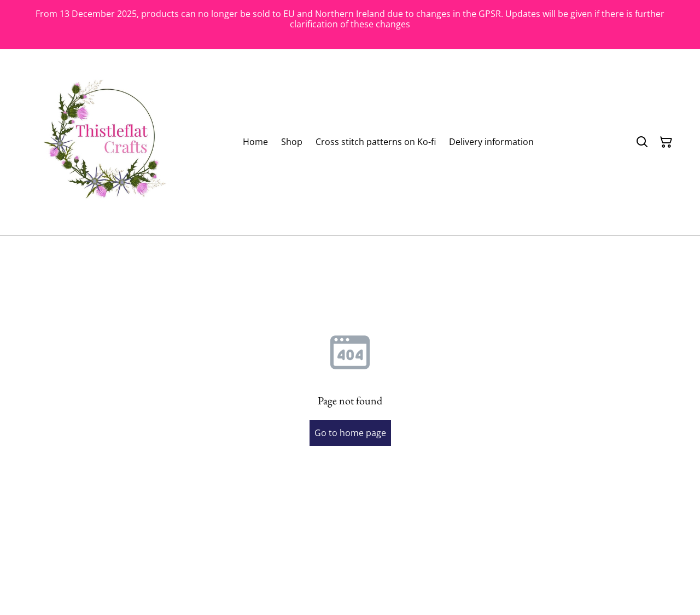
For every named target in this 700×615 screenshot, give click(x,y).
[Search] (642, 142)
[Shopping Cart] (666, 142)
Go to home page (350, 433)
